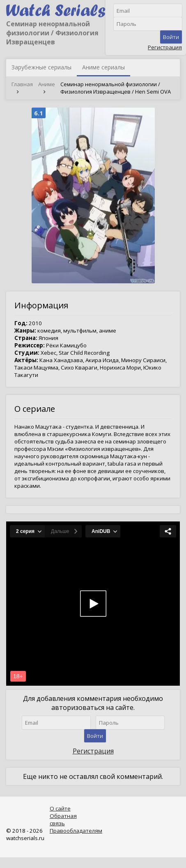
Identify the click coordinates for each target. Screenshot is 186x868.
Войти (171, 37)
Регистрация (165, 47)
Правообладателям (76, 831)
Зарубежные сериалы (41, 67)
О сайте (60, 808)
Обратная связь (63, 820)
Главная (22, 84)
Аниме (47, 84)
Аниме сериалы (103, 67)
